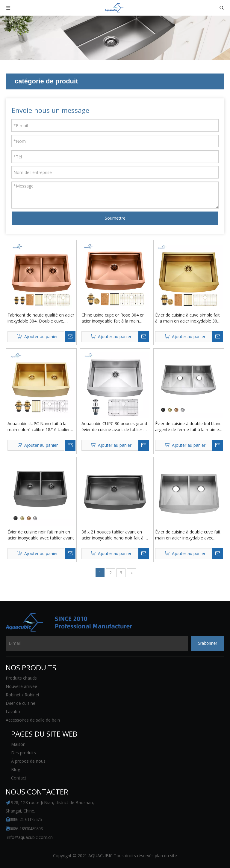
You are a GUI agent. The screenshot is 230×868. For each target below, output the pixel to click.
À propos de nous (28, 761)
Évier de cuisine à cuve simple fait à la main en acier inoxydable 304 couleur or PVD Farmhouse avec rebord (187, 318)
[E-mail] (97, 643)
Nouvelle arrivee (21, 686)
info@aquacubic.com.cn (30, 837)
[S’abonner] (208, 643)
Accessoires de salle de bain (33, 720)
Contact (19, 778)
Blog (16, 769)
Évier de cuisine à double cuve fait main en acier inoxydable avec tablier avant (188, 535)
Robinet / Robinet (23, 695)
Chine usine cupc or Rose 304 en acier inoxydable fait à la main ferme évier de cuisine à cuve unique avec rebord (113, 318)
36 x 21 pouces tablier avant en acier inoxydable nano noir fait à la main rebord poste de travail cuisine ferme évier (115, 535)
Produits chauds (21, 678)
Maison (18, 744)
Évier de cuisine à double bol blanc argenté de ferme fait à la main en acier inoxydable (188, 427)
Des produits (24, 753)
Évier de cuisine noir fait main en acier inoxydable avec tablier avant (41, 535)
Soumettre (115, 218)
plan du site (166, 856)
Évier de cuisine (21, 703)
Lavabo (13, 712)
